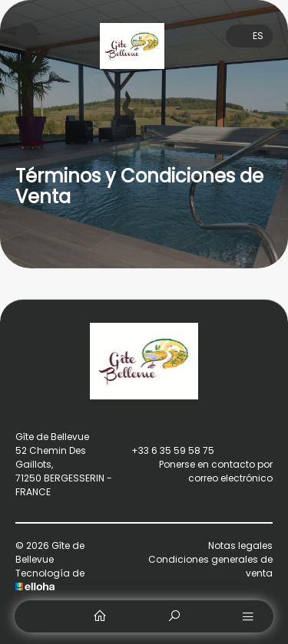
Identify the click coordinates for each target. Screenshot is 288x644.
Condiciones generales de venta (210, 566)
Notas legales (240, 545)
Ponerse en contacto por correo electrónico (193, 471)
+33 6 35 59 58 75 (164, 451)
